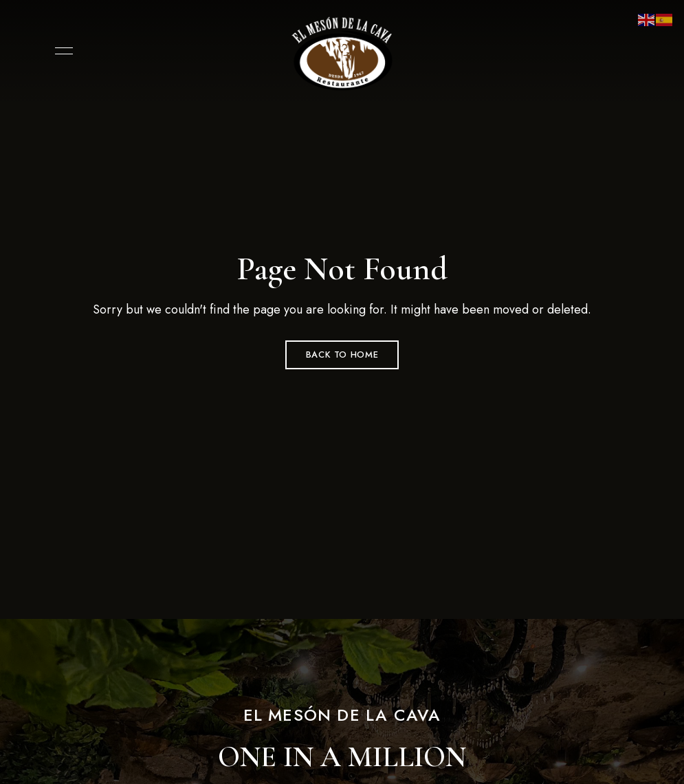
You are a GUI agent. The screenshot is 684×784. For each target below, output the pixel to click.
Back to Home (342, 355)
